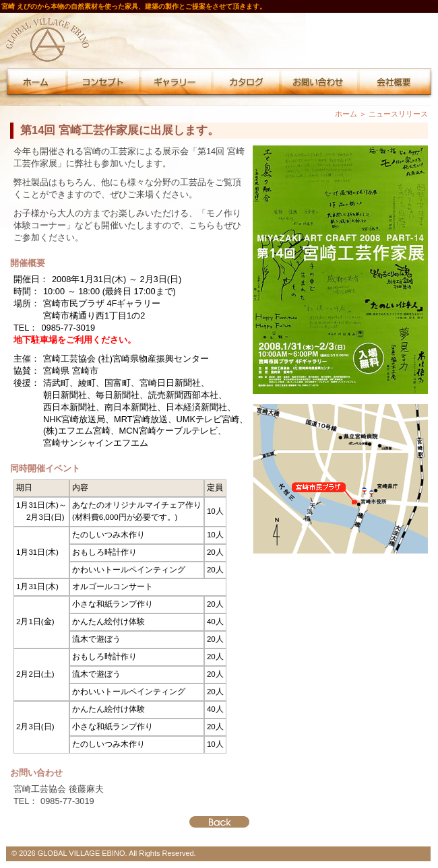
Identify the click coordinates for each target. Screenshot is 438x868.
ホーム (346, 114)
